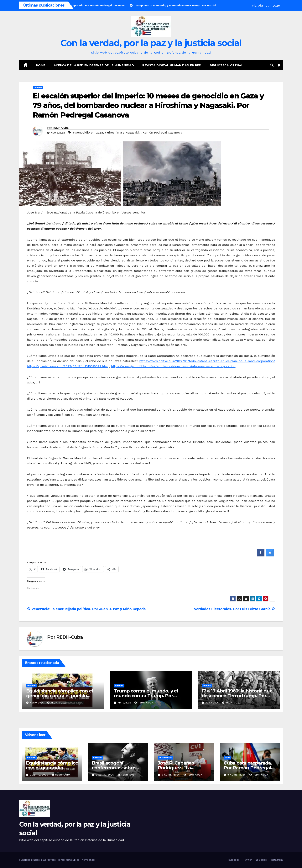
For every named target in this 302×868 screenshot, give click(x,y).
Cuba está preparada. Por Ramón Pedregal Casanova (248, 768)
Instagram (277, 860)
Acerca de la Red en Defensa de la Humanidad (94, 65)
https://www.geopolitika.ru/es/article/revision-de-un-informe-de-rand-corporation (173, 366)
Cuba (227, 758)
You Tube (261, 860)
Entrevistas (166, 758)
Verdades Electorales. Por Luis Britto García (234, 609)
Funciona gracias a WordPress (38, 860)
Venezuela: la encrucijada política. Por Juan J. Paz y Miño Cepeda (86, 609)
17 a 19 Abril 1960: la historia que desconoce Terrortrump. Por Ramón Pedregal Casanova (237, 696)
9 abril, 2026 (39, 775)
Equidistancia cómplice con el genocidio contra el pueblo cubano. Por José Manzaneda (60, 696)
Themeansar (88, 860)
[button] (272, 65)
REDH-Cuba (61, 128)
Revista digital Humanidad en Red (172, 65)
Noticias (98, 758)
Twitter (247, 860)
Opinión (38, 87)
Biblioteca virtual (226, 65)
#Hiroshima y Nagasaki (122, 132)
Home (41, 65)
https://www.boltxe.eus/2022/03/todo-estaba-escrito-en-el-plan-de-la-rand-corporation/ (207, 361)
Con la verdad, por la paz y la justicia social (151, 43)
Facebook (234, 860)
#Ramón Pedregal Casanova (161, 132)
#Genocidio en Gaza (88, 132)
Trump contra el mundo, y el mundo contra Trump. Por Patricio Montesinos (146, 696)
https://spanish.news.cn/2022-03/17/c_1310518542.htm (68, 366)
